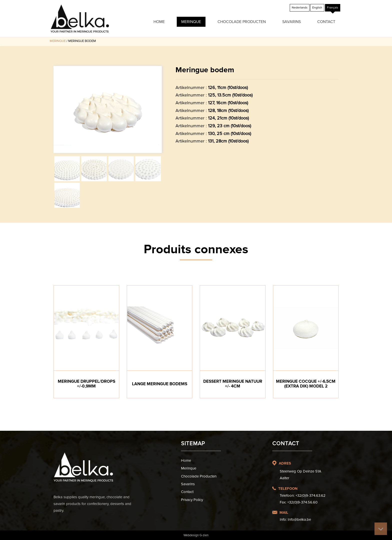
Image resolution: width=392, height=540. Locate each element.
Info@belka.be (299, 519)
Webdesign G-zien (196, 535)
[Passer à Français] (333, 8)
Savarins (291, 22)
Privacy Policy (192, 500)
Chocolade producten (242, 22)
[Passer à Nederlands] (300, 8)
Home (159, 22)
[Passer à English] (317, 8)
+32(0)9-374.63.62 (310, 495)
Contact (326, 22)
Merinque (191, 22)
